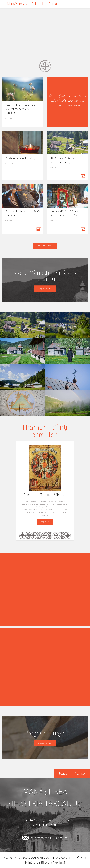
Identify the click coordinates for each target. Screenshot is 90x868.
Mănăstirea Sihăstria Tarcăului (32, 4)
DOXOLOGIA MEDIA (36, 858)
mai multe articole (45, 246)
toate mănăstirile (72, 773)
